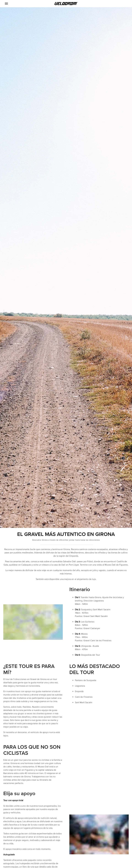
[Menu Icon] (6, 4)
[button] (66, 4)
